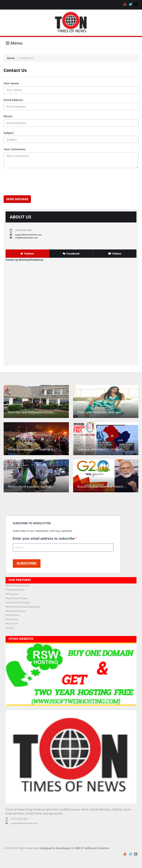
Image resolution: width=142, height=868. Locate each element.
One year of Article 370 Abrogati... (101, 449)
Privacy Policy (12, 619)
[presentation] (37, 182)
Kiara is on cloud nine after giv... (100, 412)
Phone (8, 116)
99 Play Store (12, 594)
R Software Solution (15, 590)
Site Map (10, 628)
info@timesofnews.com (27, 238)
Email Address (13, 100)
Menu (14, 43)
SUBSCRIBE (27, 563)
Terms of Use (12, 624)
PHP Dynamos (12, 615)
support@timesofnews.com (28, 235)
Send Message (17, 199)
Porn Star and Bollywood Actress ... (32, 412)
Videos (115, 253)
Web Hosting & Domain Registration (23, 607)
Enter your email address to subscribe (44, 539)
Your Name (11, 83)
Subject (9, 133)
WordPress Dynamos (16, 611)
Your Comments (15, 149)
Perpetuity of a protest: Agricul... (30, 486)
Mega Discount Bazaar (17, 598)
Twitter (27, 253)
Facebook (71, 253)
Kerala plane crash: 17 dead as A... (32, 449)
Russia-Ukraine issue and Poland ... (102, 486)
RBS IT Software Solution (17, 586)
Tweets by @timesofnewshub (24, 260)
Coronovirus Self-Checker (18, 603)
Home (11, 58)
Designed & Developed (55, 848)
